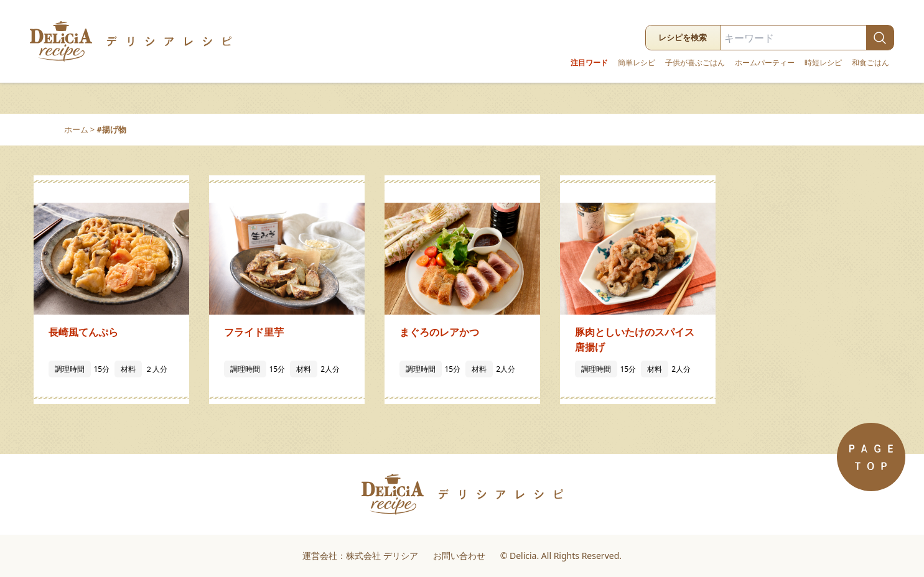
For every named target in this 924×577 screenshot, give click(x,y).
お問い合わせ (459, 556)
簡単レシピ (637, 63)
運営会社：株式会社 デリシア (360, 556)
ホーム (76, 129)
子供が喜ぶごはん (695, 63)
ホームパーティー (765, 63)
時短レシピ (823, 63)
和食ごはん (870, 63)
